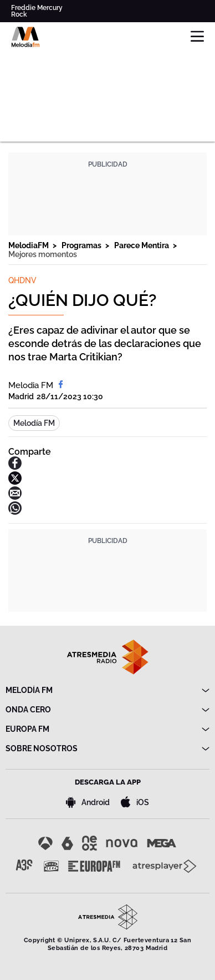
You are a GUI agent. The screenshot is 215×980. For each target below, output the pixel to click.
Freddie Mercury (37, 8)
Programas (82, 245)
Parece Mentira (142, 245)
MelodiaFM (29, 245)
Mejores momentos (43, 254)
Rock (19, 14)
